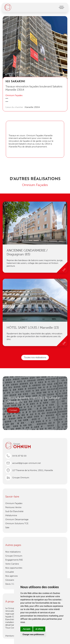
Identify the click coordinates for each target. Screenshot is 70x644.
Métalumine (11, 515)
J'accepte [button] (26, 629)
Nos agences (12, 576)
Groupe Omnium (14, 556)
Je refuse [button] (39, 629)
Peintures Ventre (13, 507)
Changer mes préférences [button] (33, 634)
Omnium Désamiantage (17, 519)
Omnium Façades (14, 503)
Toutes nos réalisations (35, 357)
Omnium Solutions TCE (17, 523)
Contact (13, 410)
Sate (7, 528)
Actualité (10, 572)
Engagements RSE (14, 560)
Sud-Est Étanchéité (14, 511)
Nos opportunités (14, 568)
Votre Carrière (12, 564)
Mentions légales (14, 636)
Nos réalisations (13, 552)
